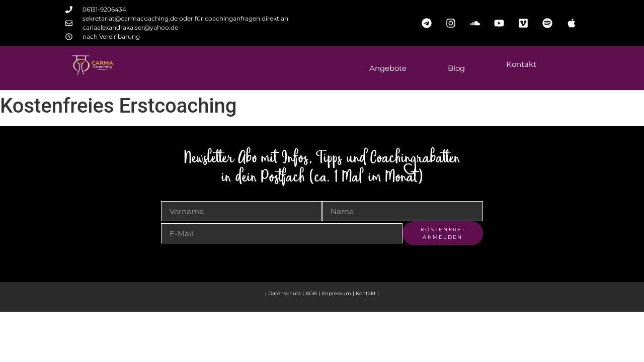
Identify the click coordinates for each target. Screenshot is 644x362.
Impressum (337, 293)
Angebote (388, 68)
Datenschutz (285, 293)
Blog (456, 68)
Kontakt (521, 64)
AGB (311, 293)
